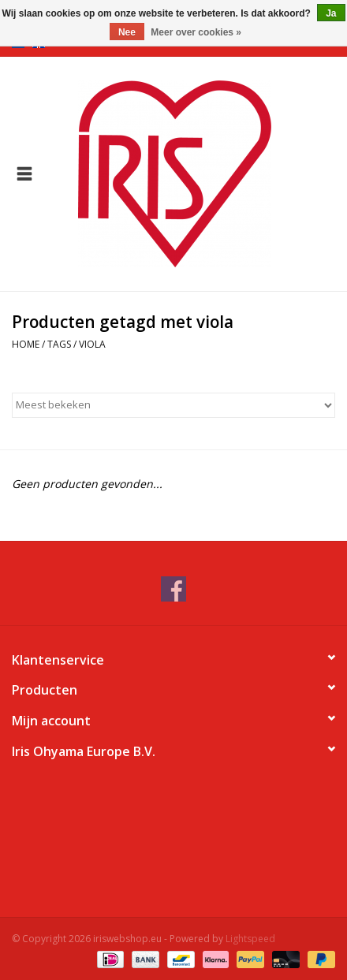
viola (92, 344)
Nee (127, 32)
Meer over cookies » (196, 32)
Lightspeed (250, 939)
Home (26, 344)
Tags (59, 344)
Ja (331, 13)
